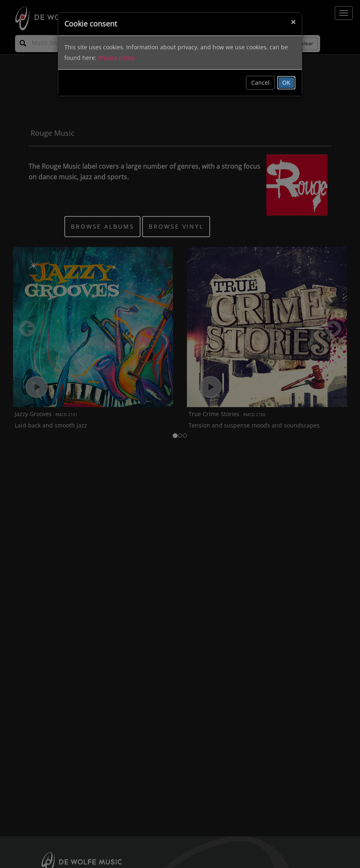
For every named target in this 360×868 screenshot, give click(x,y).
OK (286, 83)
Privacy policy (116, 58)
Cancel (260, 83)
